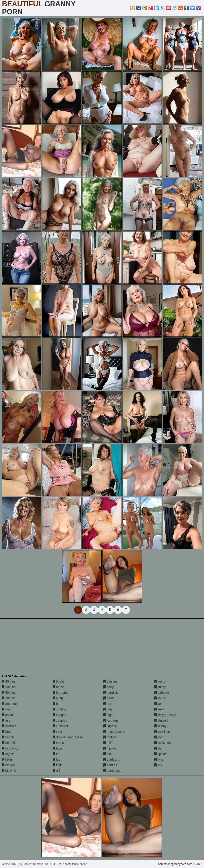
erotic (58, 743)
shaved (161, 720)
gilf (56, 771)
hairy (108, 687)
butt (57, 704)
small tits (162, 732)
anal (7, 709)
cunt (57, 732)
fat (56, 754)
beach (8, 737)
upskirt (161, 754)
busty (58, 698)
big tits (8, 754)
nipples (110, 748)
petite (160, 681)
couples (60, 720)
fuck (57, 765)
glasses (110, 681)
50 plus (9, 687)
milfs (108, 743)
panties (110, 765)
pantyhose (112, 771)
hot (107, 704)
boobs (59, 681)
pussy (160, 687)
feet (57, 760)
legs (108, 715)
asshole (9, 726)
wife (159, 760)
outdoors (111, 760)
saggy (160, 698)
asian (7, 715)
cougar (59, 715)
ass (6, 720)
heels (109, 698)
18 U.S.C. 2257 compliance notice (66, 864)
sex (158, 704)
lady (108, 709)
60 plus (9, 693)
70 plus (9, 698)
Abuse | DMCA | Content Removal (23, 864)
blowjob (9, 771)
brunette (60, 693)
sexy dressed (165, 715)
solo (159, 737)
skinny (160, 726)
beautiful (10, 743)
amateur (9, 704)
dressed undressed (68, 737)
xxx (158, 765)
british (59, 687)
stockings (162, 743)
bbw (7, 732)
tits (158, 748)
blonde (8, 765)
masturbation (114, 732)
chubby (60, 709)
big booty (10, 748)
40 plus (9, 681)
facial (58, 748)
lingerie (110, 726)
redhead (162, 693)
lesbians (111, 720)
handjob (111, 693)
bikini (7, 760)
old (107, 754)
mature (110, 737)
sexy (159, 709)
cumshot (60, 726)
